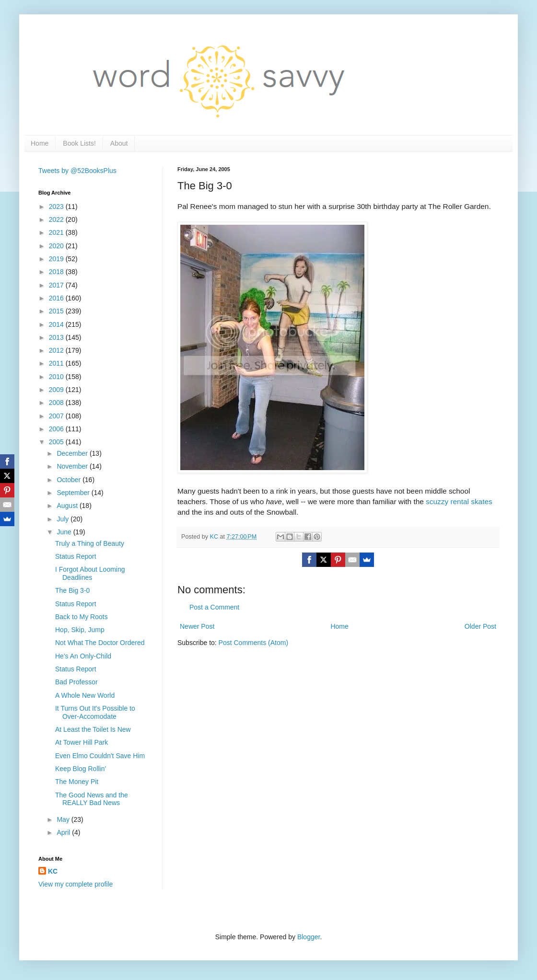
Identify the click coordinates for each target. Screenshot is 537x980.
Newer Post (197, 626)
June (65, 532)
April (64, 832)
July (64, 519)
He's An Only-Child (83, 656)
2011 (57, 363)
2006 (57, 429)
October (70, 480)
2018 (57, 272)
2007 (57, 416)
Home (40, 143)
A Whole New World (85, 695)
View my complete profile (76, 884)
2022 (57, 219)
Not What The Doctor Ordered (100, 643)
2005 (57, 442)
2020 (57, 246)
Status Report (76, 556)
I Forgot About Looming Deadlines (90, 573)
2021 (57, 232)
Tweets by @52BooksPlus (77, 171)
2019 (57, 259)
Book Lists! (79, 143)
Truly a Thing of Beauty (90, 543)
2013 (57, 337)
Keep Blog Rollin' (81, 769)
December (73, 453)
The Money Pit (77, 782)
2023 (57, 207)
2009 (57, 390)
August (68, 506)
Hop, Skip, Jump (80, 630)
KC (53, 871)
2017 (57, 285)
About (119, 143)
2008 (57, 403)
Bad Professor (76, 682)
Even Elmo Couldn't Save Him (100, 756)
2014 (57, 324)
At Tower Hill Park (82, 742)
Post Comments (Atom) (253, 643)
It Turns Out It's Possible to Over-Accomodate (95, 712)
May (64, 819)
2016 (57, 298)
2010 (57, 377)
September (74, 493)
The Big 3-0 (72, 590)
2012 (57, 350)
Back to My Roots (82, 617)
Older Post (480, 626)
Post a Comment (214, 607)
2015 (57, 311)
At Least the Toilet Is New (93, 729)
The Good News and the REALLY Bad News (92, 799)
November (73, 466)
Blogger (309, 937)
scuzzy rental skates (459, 502)
